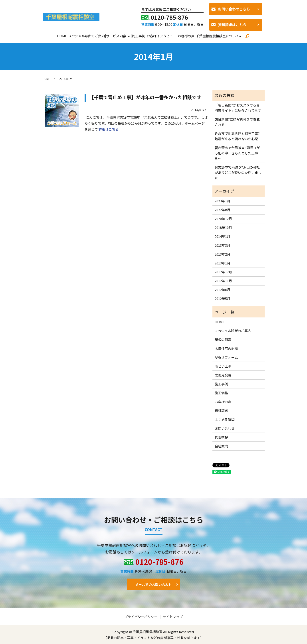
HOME (62, 36)
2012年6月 (222, 290)
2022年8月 (222, 210)
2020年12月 (223, 219)
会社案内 (221, 446)
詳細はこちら (109, 129)
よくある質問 (225, 419)
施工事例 (139, 36)
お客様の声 (186, 36)
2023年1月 (222, 201)
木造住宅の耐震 (226, 348)
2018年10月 (223, 227)
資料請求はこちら (232, 25)
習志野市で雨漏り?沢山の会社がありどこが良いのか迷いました (238, 172)
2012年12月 (223, 272)
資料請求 (221, 411)
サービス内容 (116, 36)
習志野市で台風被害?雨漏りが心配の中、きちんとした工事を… (237, 153)
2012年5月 (222, 298)
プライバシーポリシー (141, 617)
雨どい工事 (223, 366)
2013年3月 (222, 245)
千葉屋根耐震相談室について (217, 36)
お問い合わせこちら (234, 9)
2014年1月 (222, 236)
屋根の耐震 (223, 340)
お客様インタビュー (161, 36)
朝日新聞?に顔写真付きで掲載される (237, 122)
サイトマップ (173, 617)
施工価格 (221, 393)
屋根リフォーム (226, 357)
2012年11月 (223, 281)
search (247, 36)
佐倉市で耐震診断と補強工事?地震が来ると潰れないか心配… (238, 136)
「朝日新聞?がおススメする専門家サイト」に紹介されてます (238, 108)
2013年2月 (222, 254)
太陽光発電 (223, 375)
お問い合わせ (225, 428)
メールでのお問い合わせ (153, 584)
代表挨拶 (221, 437)
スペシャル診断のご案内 (87, 36)
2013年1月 (222, 263)
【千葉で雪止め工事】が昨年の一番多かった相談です (145, 97)
